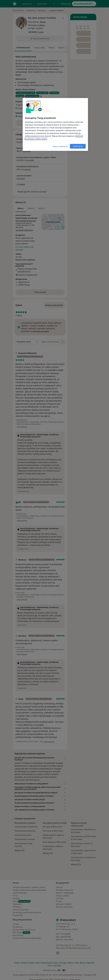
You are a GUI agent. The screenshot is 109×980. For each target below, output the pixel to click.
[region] (55, 124)
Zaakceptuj (78, 146)
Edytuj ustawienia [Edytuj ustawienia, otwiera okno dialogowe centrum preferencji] (60, 146)
